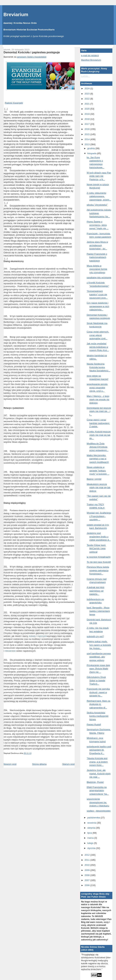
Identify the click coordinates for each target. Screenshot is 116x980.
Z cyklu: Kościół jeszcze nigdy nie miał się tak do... (99, 435)
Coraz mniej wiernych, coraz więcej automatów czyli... (98, 335)
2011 (87, 860)
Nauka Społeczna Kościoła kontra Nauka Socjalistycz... (99, 367)
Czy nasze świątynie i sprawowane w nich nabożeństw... (98, 306)
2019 (87, 114)
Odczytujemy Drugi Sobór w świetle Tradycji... (96, 680)
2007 (87, 880)
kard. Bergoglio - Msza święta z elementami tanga (98, 611)
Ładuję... (85, 76)
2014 (87, 139)
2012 (87, 855)
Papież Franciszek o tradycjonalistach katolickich (97, 257)
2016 (87, 129)
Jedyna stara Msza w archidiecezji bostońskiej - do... (97, 245)
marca (91, 838)
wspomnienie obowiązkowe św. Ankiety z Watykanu (98, 802)
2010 (87, 865)
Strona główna (39, 764)
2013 (87, 144)
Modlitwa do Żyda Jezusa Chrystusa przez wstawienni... (98, 447)
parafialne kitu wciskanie (99, 278)
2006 (87, 885)
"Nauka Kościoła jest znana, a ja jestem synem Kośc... (97, 762)
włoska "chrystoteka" (97, 205)
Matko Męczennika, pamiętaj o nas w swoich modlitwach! (98, 459)
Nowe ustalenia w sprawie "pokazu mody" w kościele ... (98, 471)
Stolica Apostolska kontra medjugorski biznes (98, 716)
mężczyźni (42, 636)
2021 (87, 104)
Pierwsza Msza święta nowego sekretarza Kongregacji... (98, 570)
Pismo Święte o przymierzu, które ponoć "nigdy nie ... (98, 225)
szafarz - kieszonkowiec (99, 811)
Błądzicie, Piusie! (95, 782)
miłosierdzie (10, 651)
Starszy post (69, 764)
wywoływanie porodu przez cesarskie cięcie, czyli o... (97, 388)
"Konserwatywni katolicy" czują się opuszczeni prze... (97, 294)
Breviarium (16, 14)
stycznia (92, 848)
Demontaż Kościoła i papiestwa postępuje (32, 52)
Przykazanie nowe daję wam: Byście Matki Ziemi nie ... (98, 669)
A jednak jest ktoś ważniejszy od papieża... (96, 591)
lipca (90, 833)
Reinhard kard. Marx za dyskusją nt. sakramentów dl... (99, 704)
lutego (91, 843)
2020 (87, 109)
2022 (87, 99)
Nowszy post (10, 764)
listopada (92, 153)
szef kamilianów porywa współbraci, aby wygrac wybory (99, 657)
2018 (87, 119)
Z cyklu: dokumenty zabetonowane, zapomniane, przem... (99, 196)
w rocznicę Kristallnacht (99, 557)
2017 (87, 124)
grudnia (91, 148)
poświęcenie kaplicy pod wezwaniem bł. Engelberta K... (99, 750)
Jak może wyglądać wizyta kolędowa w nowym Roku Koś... (98, 347)
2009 (87, 870)
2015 (87, 134)
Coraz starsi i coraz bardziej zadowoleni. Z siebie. (98, 423)
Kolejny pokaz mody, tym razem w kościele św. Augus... (99, 645)
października (94, 818)
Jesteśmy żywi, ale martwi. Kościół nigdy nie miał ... (99, 774)
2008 (87, 875)
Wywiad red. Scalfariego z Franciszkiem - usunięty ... (99, 516)
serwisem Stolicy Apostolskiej (32, 57)
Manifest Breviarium (91, 60)
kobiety (32, 636)
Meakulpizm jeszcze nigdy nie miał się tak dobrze (99, 488)
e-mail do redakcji (90, 55)
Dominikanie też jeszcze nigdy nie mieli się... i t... (99, 411)
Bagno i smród (94, 479)
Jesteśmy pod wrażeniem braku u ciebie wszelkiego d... (99, 537)
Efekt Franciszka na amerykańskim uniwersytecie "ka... (98, 791)
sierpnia (92, 828)
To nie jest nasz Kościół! (99, 562)
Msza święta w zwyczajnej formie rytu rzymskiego (97, 269)
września (92, 823)
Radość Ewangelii (14, 103)
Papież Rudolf (94, 724)
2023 (87, 94)
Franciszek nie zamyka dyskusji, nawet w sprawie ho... (98, 692)
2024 (87, 88)
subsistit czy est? (95, 636)
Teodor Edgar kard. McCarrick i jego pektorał (96, 549)
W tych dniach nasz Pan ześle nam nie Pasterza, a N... (99, 176)
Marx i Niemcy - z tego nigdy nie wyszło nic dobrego (98, 400)
